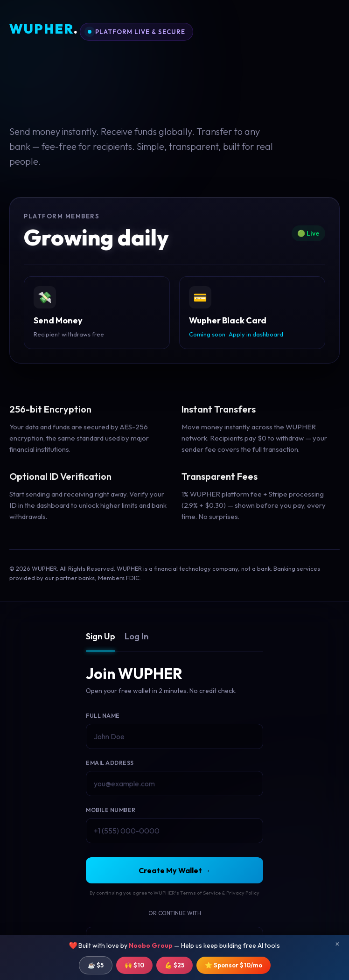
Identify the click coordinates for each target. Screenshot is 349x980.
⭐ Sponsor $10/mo (234, 965)
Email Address (110, 763)
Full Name (103, 716)
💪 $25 (174, 965)
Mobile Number (111, 810)
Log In (136, 636)
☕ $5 (96, 965)
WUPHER (44, 29)
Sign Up (101, 636)
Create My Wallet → (175, 870)
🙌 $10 (134, 965)
